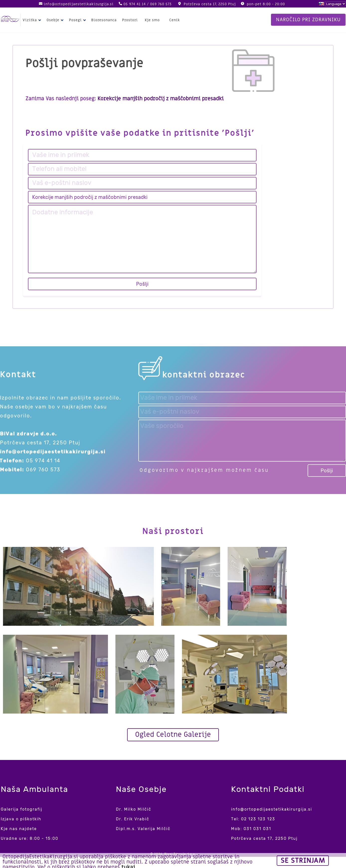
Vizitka (33, 20)
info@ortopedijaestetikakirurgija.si (79, 4)
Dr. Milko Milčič (134, 809)
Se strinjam (303, 861)
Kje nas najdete (19, 829)
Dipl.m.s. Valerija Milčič (143, 829)
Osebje (56, 20)
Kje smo (152, 20)
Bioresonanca (104, 20)
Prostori (130, 20)
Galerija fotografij (22, 809)
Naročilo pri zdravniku (308, 20)
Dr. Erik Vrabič (133, 819)
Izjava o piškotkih (21, 819)
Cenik (175, 20)
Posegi (78, 20)
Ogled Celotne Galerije (173, 735)
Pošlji (142, 284)
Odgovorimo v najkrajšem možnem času (204, 470)
